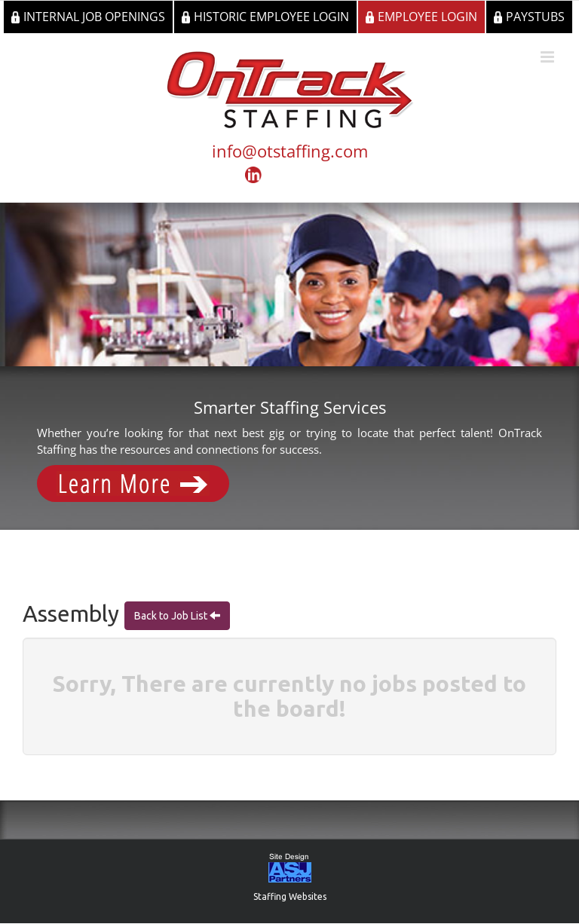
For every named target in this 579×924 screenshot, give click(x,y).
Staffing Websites (290, 896)
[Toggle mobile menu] (548, 57)
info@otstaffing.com (290, 151)
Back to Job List (172, 616)
